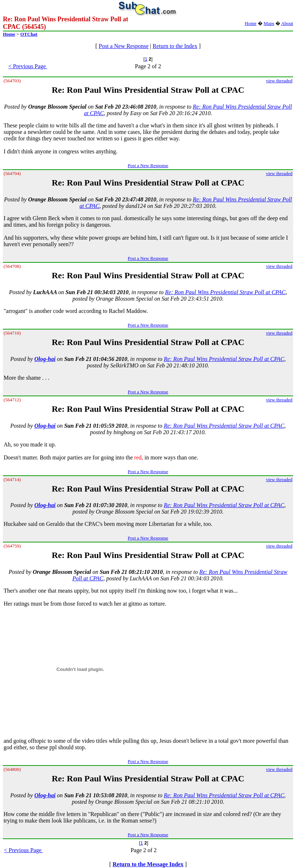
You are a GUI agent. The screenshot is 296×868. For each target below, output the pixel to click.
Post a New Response (124, 46)
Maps (269, 23)
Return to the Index (175, 46)
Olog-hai (45, 359)
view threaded (279, 81)
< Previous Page (28, 66)
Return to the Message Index (148, 864)
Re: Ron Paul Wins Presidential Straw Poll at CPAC (225, 292)
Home (251, 23)
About (287, 23)
